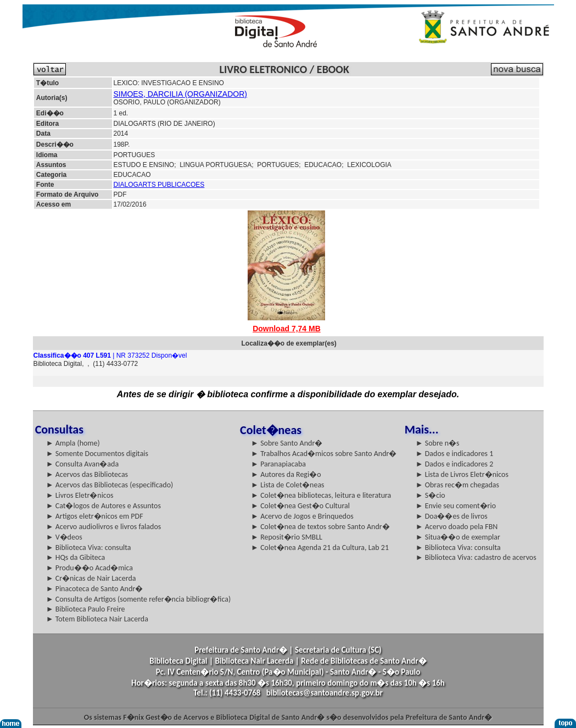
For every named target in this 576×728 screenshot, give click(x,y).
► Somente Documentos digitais (97, 454)
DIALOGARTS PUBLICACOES (159, 185)
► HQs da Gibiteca (76, 557)
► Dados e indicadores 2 (455, 464)
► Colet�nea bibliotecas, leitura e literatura (321, 495)
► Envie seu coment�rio (456, 506)
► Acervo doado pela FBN (457, 527)
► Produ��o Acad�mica (90, 568)
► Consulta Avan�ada (82, 464)
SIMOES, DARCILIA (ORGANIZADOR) (180, 94)
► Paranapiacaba (278, 464)
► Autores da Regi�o (286, 474)
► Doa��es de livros (452, 516)
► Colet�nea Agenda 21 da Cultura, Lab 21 (320, 548)
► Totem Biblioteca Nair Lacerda (97, 619)
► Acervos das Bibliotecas (87, 474)
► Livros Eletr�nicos (80, 495)
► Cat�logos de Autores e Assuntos (104, 506)
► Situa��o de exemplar (458, 537)
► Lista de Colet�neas (287, 485)
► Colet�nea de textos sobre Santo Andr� (320, 527)
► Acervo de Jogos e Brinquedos (302, 516)
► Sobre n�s (438, 443)
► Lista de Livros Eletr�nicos (462, 474)
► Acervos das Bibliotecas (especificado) (110, 485)
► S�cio (430, 495)
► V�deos (64, 537)
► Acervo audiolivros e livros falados (104, 527)
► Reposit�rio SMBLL (287, 537)
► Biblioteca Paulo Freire (86, 609)
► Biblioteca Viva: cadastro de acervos (476, 557)
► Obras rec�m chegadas (457, 485)
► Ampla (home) (73, 443)
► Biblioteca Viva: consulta (89, 548)
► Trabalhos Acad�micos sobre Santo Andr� (324, 454)
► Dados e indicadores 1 (455, 454)
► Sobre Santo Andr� (287, 443)
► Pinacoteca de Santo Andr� (95, 589)
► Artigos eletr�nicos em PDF (95, 516)
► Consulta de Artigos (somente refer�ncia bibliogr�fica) (139, 599)
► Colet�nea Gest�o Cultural (300, 506)
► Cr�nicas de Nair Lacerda (91, 578)
